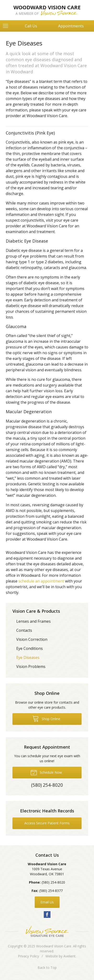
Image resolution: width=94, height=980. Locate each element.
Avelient (69, 956)
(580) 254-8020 (53, 882)
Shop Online (46, 718)
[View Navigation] (7, 26)
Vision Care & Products (36, 611)
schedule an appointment (41, 581)
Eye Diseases (28, 657)
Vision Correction (32, 639)
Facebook (47, 915)
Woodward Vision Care (54, 946)
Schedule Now (46, 772)
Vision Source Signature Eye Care (47, 931)
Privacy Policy (28, 956)
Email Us (47, 902)
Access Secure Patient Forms (47, 823)
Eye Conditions (30, 648)
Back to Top (47, 968)
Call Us (31, 26)
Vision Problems (31, 667)
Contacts (24, 630)
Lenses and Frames (33, 621)
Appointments (71, 26)
